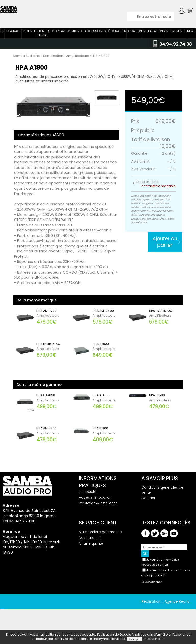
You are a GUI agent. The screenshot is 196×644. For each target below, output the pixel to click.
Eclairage (13, 40)
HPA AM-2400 (103, 320)
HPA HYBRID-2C (161, 320)
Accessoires (95, 40)
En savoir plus (154, 639)
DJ (2, 40)
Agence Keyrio (177, 611)
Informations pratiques (98, 491)
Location (134, 40)
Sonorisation (59, 40)
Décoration (116, 40)
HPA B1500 (157, 404)
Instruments (176, 40)
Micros (78, 40)
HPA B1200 (100, 437)
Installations (154, 40)
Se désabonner (151, 591)
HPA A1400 (101, 404)
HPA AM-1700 (47, 320)
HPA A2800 (101, 353)
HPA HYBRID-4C (48, 353)
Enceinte (29, 40)
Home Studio (42, 42)
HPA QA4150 (46, 404)
